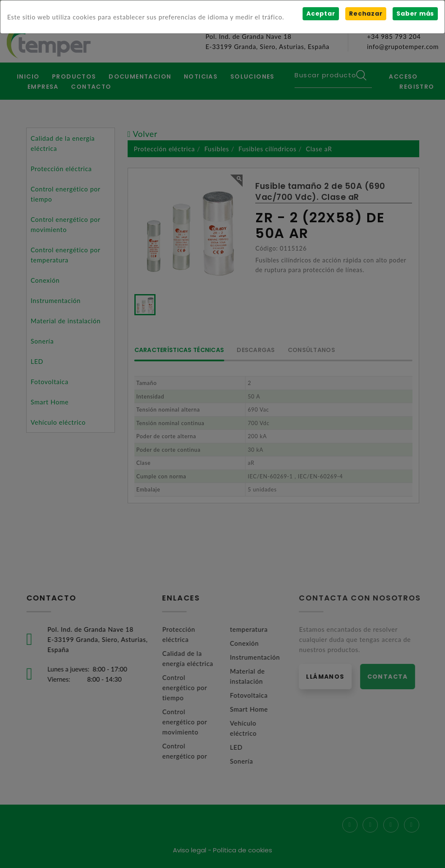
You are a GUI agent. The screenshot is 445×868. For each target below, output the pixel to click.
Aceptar (321, 14)
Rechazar (366, 14)
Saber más (415, 14)
